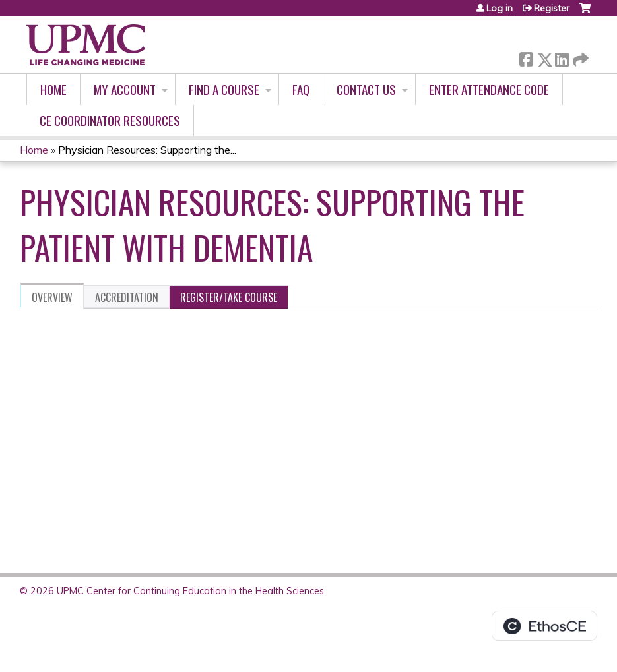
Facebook (526, 57)
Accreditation (127, 297)
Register (552, 8)
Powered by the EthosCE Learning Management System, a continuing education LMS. (544, 626)
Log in (500, 8)
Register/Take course (229, 297)
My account (125, 89)
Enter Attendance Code (489, 89)
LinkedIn (562, 57)
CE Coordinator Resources (110, 120)
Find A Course (224, 89)
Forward (579, 57)
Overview (52, 297)
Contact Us (366, 89)
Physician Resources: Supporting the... (147, 150)
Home (53, 89)
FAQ (301, 89)
